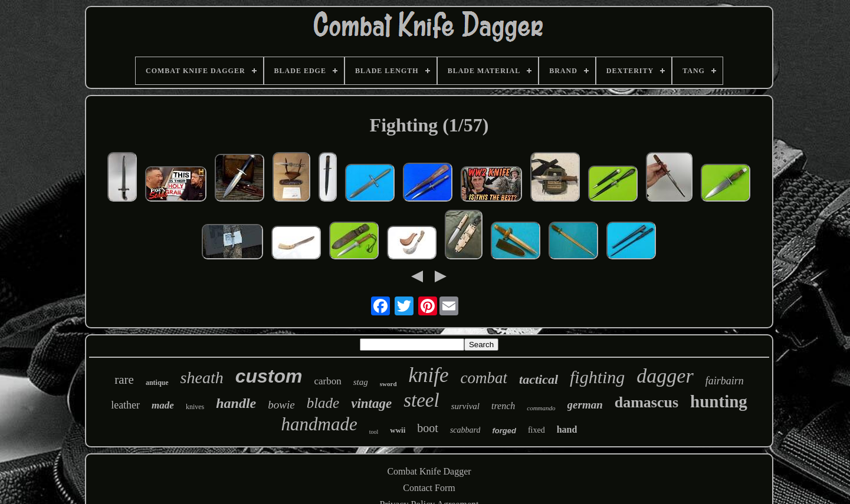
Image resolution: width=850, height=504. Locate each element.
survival (465, 406)
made (163, 405)
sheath (202, 378)
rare (124, 380)
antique (157, 383)
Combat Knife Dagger (429, 471)
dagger (665, 376)
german (585, 405)
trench (503, 406)
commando (541, 408)
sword (388, 384)
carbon (328, 381)
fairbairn (725, 381)
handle (236, 403)
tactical (539, 379)
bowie (281, 405)
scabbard (465, 430)
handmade (319, 424)
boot (428, 428)
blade (323, 403)
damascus (646, 402)
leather (125, 405)
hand (567, 429)
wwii (398, 430)
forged (504, 431)
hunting (719, 401)
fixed (536, 430)
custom (269, 376)
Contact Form (429, 488)
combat (484, 378)
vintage (371, 403)
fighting (597, 377)
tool (374, 432)
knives (195, 407)
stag (361, 382)
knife (429, 375)
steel (421, 400)
